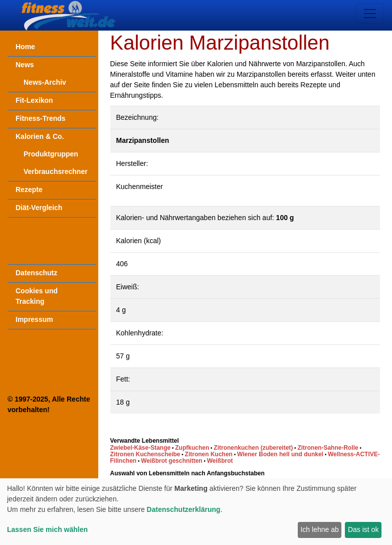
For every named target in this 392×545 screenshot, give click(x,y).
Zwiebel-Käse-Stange (141, 448)
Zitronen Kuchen (209, 454)
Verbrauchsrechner (56, 171)
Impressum (34, 319)
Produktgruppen (51, 154)
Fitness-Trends (41, 118)
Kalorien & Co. (40, 136)
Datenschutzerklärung (184, 509)
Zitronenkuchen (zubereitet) (253, 448)
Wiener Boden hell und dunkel (280, 454)
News (25, 65)
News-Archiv (45, 82)
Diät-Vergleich (39, 208)
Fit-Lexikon (34, 100)
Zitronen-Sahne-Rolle (328, 448)
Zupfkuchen (192, 448)
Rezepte (29, 190)
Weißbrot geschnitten (171, 461)
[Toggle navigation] (370, 14)
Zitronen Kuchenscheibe (145, 454)
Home (25, 47)
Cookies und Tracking (37, 296)
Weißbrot (220, 461)
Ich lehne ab (319, 529)
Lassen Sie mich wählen (47, 529)
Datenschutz (36, 273)
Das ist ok (363, 529)
